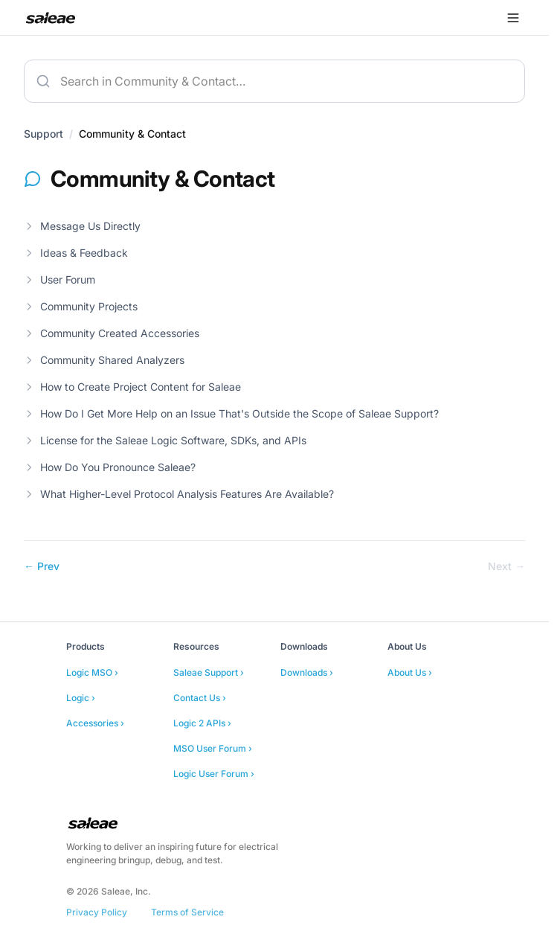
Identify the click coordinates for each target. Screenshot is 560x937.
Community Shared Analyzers (104, 360)
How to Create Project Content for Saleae (132, 387)
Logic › (81, 698)
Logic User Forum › (214, 774)
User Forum (59, 279)
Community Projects (81, 306)
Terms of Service (187, 912)
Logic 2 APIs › (202, 723)
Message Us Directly (82, 226)
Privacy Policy (97, 912)
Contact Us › (200, 698)
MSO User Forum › (213, 748)
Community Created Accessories (112, 333)
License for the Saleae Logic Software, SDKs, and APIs (165, 440)
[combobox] (274, 81)
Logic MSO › (92, 672)
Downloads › (307, 672)
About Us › (410, 672)
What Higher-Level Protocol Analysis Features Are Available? (179, 494)
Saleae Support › (209, 672)
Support (44, 134)
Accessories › (95, 723)
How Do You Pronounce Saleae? (110, 467)
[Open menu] (513, 18)
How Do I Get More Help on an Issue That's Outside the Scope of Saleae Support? (231, 413)
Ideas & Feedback (76, 253)
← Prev (42, 566)
